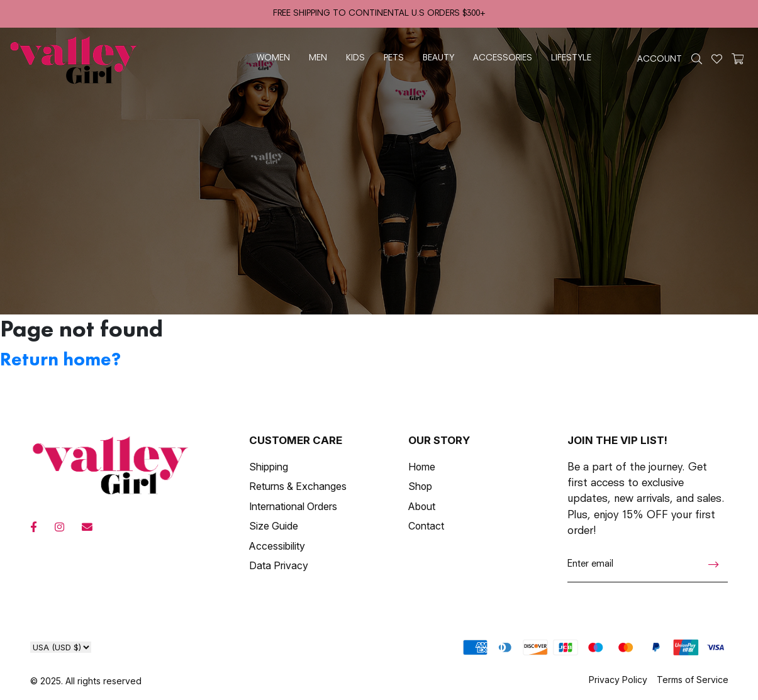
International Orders (293, 507)
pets (394, 58)
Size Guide (274, 526)
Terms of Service (693, 680)
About (422, 507)
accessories (503, 58)
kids (355, 58)
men (318, 58)
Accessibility (277, 546)
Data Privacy (279, 566)
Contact (426, 526)
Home (422, 467)
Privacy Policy (618, 680)
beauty (438, 58)
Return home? (60, 359)
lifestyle (571, 58)
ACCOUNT (660, 59)
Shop (420, 486)
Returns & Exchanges (298, 486)
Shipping (269, 467)
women (273, 58)
